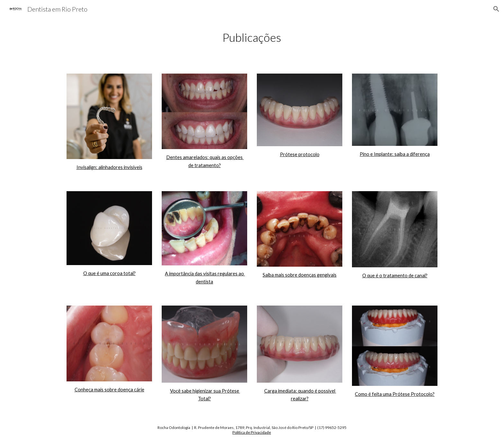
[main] (252, 37)
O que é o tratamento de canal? (395, 276)
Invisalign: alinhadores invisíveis (109, 167)
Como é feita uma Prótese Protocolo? (395, 394)
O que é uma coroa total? (109, 273)
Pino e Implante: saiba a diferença (395, 154)
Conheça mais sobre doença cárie (109, 390)
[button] (496, 9)
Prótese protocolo (300, 154)
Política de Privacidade (252, 432)
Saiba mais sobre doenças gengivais (300, 275)
